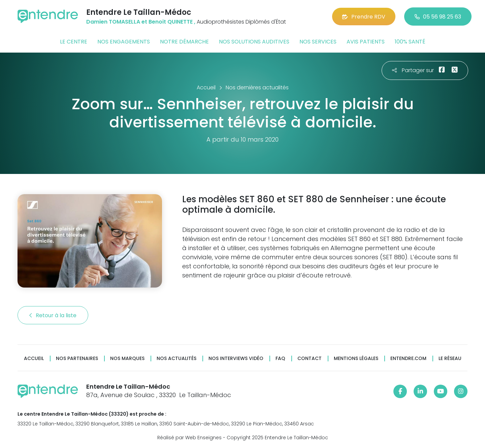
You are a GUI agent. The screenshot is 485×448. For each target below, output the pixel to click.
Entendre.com (408, 359)
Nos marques (127, 359)
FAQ (280, 359)
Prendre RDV (364, 17)
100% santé (410, 42)
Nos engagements (124, 42)
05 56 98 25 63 (438, 17)
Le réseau (450, 359)
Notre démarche (184, 42)
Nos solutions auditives (254, 42)
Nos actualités (176, 359)
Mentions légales (356, 359)
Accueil (34, 359)
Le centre (74, 42)
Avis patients (366, 42)
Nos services (318, 42)
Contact (310, 359)
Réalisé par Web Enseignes (189, 438)
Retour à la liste (53, 315)
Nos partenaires (77, 359)
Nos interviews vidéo (236, 359)
